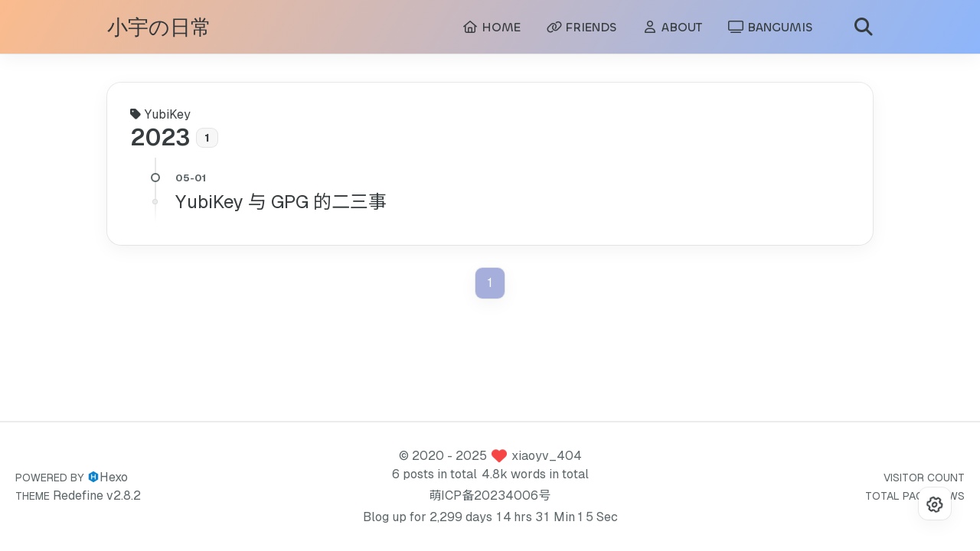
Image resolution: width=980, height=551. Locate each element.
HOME (492, 27)
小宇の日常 (159, 28)
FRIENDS (581, 27)
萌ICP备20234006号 (490, 496)
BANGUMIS (770, 27)
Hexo (114, 477)
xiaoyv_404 (547, 456)
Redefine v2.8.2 (97, 496)
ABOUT (672, 27)
